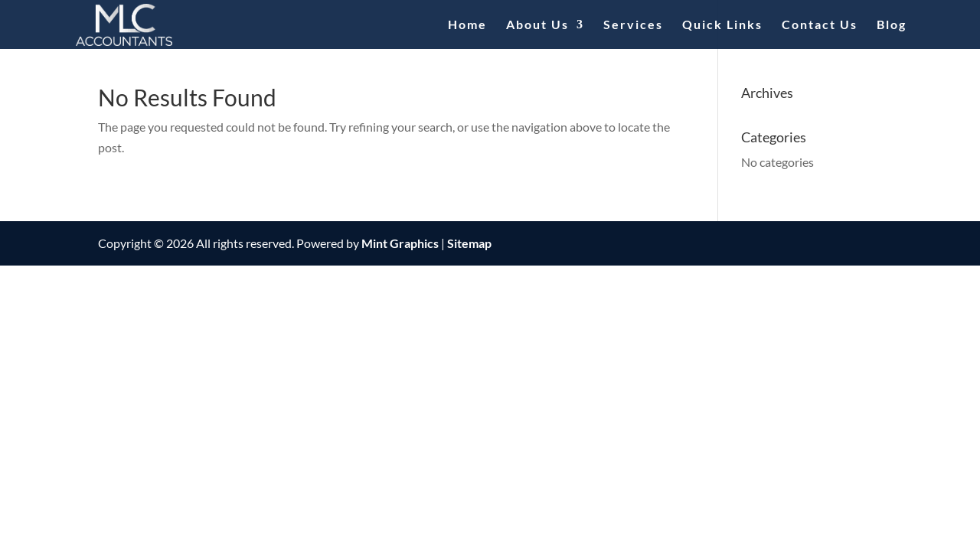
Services (633, 25)
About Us (537, 25)
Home (467, 25)
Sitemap (469, 243)
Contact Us (820, 25)
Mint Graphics (400, 243)
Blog (892, 25)
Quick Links (722, 25)
